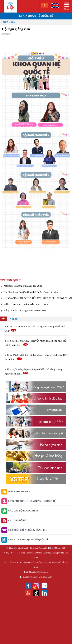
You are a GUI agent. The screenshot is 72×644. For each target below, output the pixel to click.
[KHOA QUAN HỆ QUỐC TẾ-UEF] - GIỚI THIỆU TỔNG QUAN (38, 298)
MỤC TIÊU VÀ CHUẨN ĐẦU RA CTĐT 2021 (28, 304)
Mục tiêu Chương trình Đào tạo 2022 (23, 286)
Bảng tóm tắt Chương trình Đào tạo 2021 (25, 310)
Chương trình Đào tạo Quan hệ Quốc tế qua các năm (31, 292)
